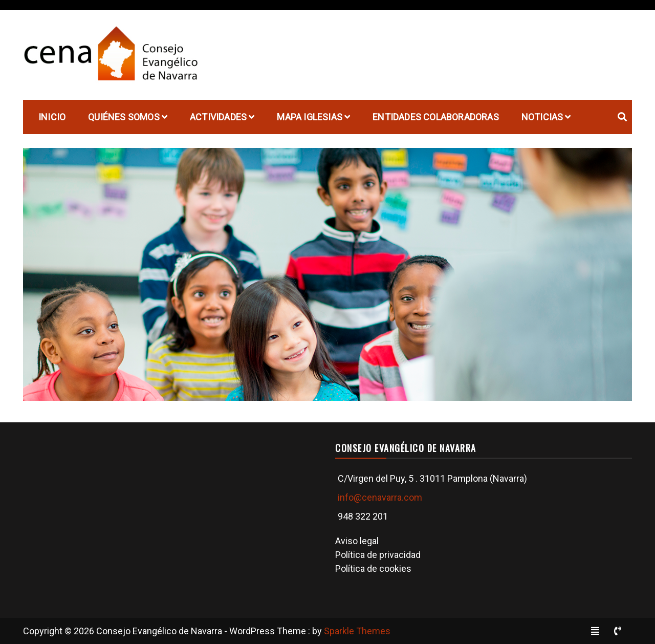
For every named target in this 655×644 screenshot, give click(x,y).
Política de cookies (373, 568)
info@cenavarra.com (380, 497)
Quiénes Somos (124, 117)
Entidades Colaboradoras (436, 117)
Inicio (52, 117)
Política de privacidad (378, 555)
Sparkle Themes (357, 631)
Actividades (218, 117)
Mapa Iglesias (310, 117)
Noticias (542, 117)
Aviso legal (357, 541)
